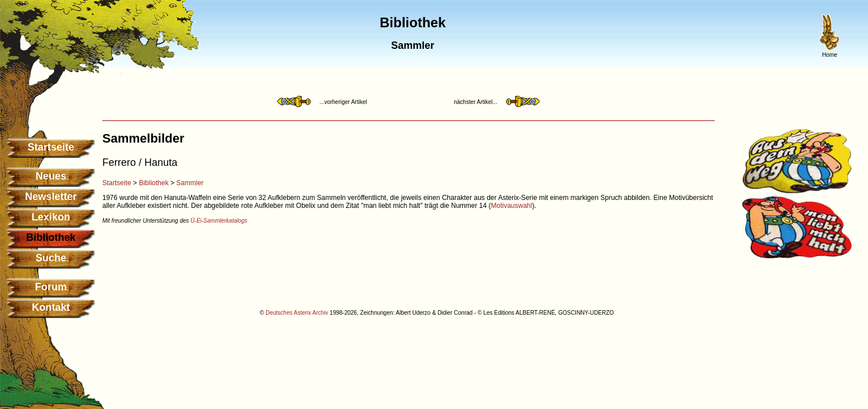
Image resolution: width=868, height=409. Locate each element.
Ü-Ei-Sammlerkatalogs (219, 221)
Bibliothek (153, 183)
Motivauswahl (512, 206)
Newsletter (51, 197)
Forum (51, 287)
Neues (51, 176)
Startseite (51, 147)
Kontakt (51, 307)
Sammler (190, 183)
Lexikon (51, 217)
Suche (51, 258)
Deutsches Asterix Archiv (297, 313)
